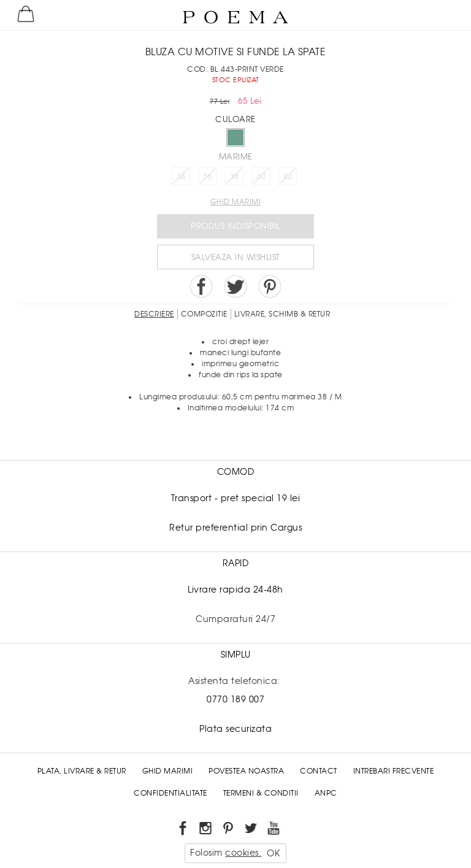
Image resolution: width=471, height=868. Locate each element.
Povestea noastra (246, 771)
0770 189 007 (235, 699)
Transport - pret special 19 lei (236, 498)
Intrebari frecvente (394, 771)
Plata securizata (235, 729)
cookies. (243, 853)
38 (235, 177)
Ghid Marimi (168, 771)
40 (261, 177)
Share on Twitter (235, 286)
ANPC (326, 793)
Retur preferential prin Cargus (235, 528)
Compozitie (204, 314)
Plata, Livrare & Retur (82, 771)
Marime (236, 157)
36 (208, 177)
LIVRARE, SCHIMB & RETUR (282, 314)
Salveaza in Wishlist (236, 257)
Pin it (270, 286)
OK (273, 853)
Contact (319, 771)
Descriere (154, 314)
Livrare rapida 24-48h (235, 590)
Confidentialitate (170, 793)
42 (288, 177)
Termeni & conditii (261, 793)
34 (181, 177)
